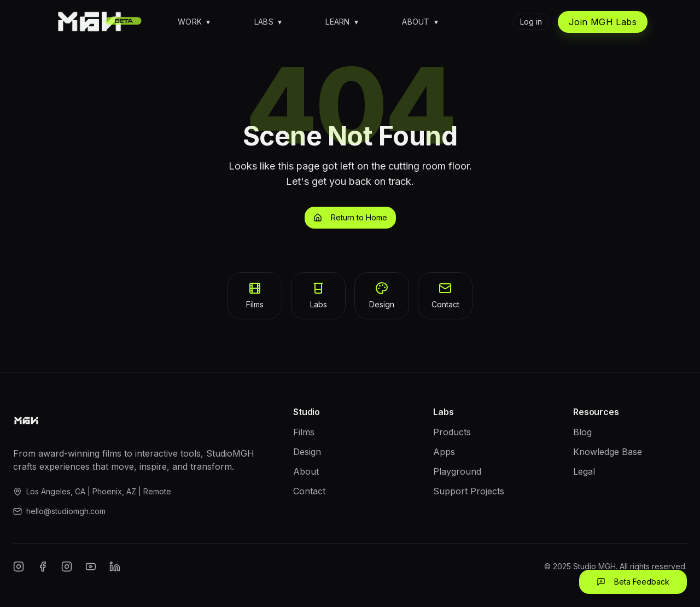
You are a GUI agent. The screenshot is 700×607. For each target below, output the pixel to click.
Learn (342, 22)
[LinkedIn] (115, 567)
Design (307, 452)
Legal (584, 471)
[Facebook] (43, 567)
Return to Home (350, 217)
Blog (582, 432)
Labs (268, 22)
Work (194, 22)
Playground (457, 471)
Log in (531, 22)
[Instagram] (19, 567)
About (420, 22)
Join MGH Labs (603, 22)
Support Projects (469, 491)
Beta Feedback (633, 582)
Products (452, 432)
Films (304, 432)
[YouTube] (91, 567)
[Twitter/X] (67, 567)
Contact (309, 491)
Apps (444, 452)
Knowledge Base (608, 452)
